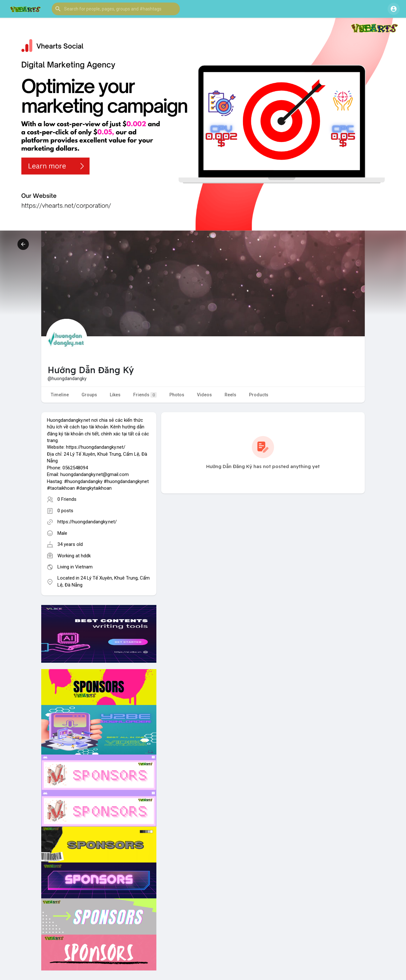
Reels (230, 395)
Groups (89, 395)
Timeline (60, 395)
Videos (204, 395)
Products (259, 395)
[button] (116, 9)
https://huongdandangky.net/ (87, 522)
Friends (145, 395)
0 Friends (67, 499)
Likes (115, 395)
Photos (177, 395)
